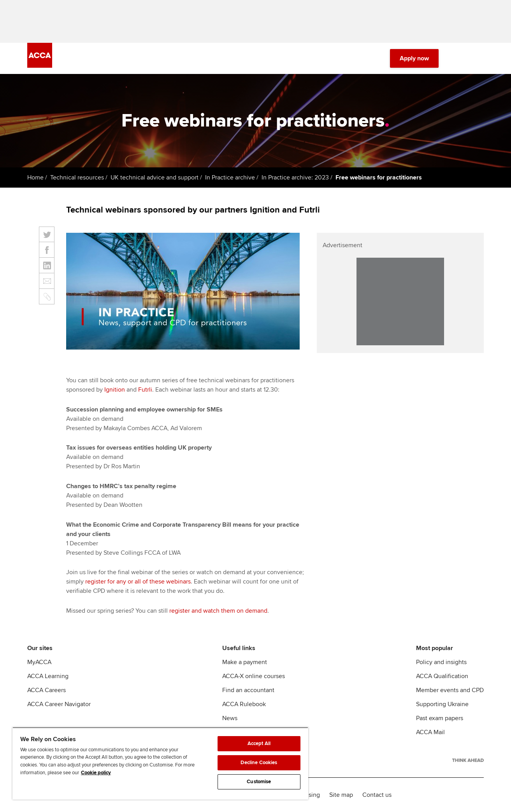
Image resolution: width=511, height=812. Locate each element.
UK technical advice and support (155, 178)
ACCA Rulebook (244, 704)
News (230, 718)
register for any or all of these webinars (138, 582)
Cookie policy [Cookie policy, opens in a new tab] (96, 773)
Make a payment (245, 662)
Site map (341, 795)
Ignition (115, 390)
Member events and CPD (450, 690)
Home (35, 178)
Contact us (377, 795)
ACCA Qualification (442, 676)
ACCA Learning (48, 676)
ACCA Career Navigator (59, 704)
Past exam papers (440, 718)
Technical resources (77, 178)
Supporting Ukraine (442, 704)
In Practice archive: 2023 (295, 178)
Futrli (145, 390)
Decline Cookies (259, 763)
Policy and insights (441, 662)
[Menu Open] (479, 58)
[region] (160, 763)
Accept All (259, 743)
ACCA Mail (430, 732)
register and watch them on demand (218, 611)
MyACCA (39, 662)
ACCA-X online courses (254, 676)
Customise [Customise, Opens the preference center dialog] (259, 782)
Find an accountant (248, 690)
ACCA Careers (47, 690)
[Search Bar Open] (457, 58)
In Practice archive (230, 178)
